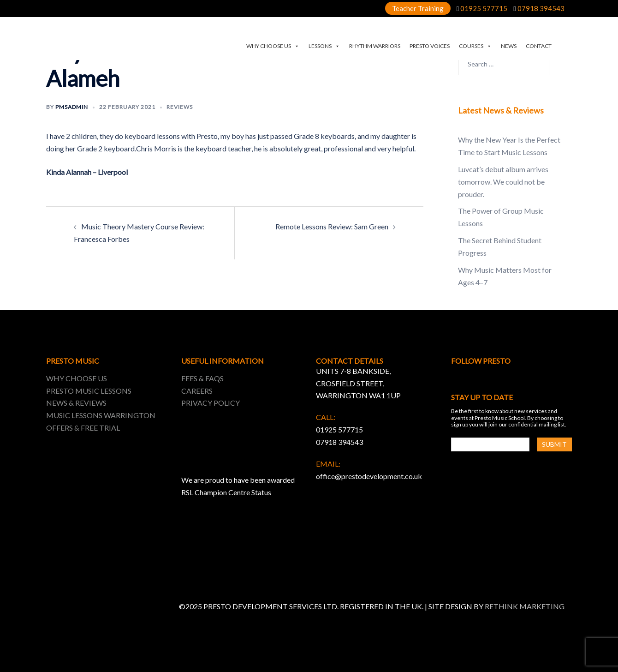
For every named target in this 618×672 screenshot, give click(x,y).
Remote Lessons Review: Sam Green (332, 226)
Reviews (180, 107)
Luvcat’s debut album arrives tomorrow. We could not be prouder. (503, 182)
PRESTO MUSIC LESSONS (89, 391)
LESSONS (324, 46)
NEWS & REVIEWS (76, 403)
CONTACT (539, 46)
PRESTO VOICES (430, 46)
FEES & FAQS (202, 378)
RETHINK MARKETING (525, 606)
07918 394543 (541, 8)
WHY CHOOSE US (273, 46)
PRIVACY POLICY (211, 403)
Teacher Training (418, 8)
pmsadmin (72, 107)
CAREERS (197, 391)
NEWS (509, 46)
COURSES (475, 46)
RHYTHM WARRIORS (375, 46)
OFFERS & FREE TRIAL (83, 428)
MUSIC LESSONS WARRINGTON (101, 415)
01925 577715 (484, 8)
